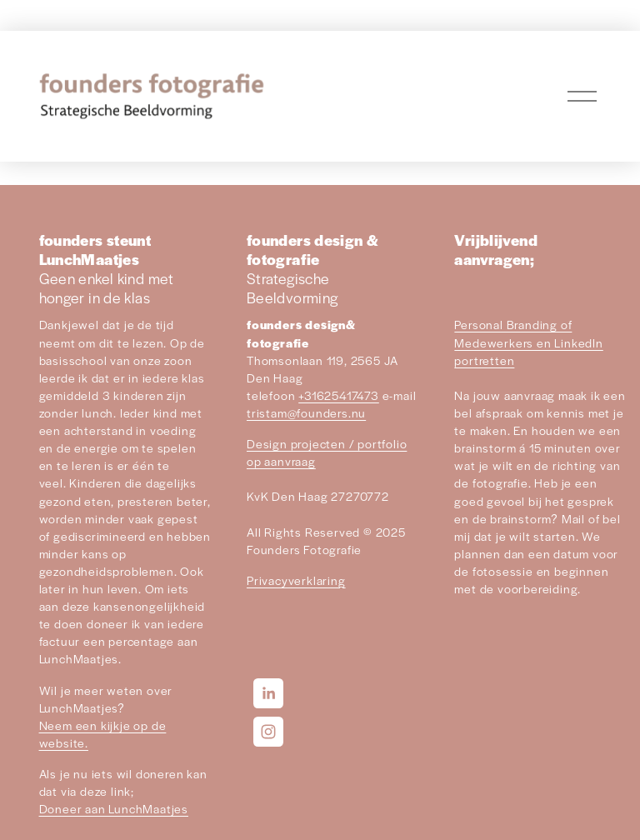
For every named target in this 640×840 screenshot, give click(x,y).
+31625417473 (339, 395)
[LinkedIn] (268, 693)
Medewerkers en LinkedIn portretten (528, 351)
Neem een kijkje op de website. (103, 734)
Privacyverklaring (296, 580)
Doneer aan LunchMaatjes (114, 808)
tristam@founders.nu (306, 412)
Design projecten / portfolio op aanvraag (327, 452)
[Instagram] (268, 732)
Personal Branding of (513, 324)
